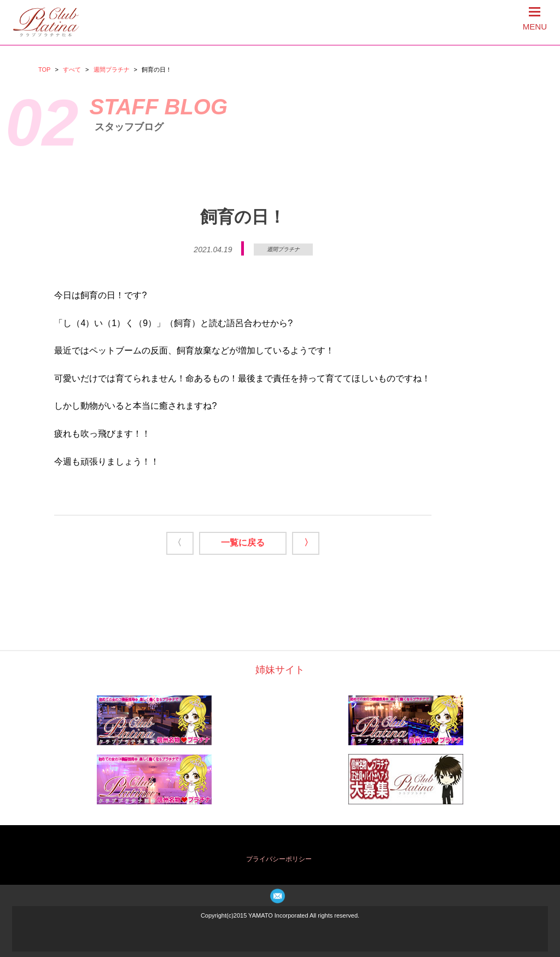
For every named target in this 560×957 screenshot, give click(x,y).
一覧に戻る (243, 543)
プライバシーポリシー (279, 859)
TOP (44, 69)
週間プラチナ (112, 69)
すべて (72, 69)
